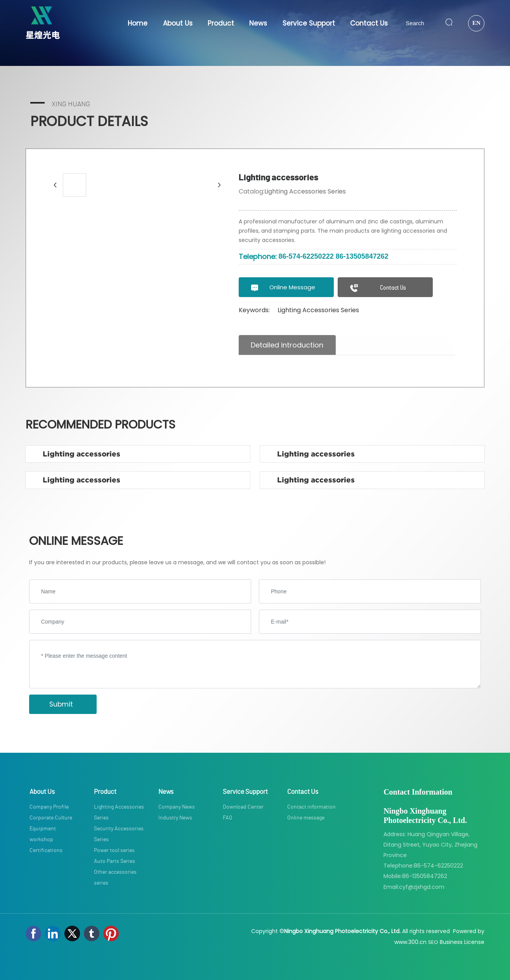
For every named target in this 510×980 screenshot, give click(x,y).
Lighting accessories (82, 454)
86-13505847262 (362, 256)
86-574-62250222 (306, 256)
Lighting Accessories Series (305, 191)
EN (476, 23)
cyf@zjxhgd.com (422, 887)
